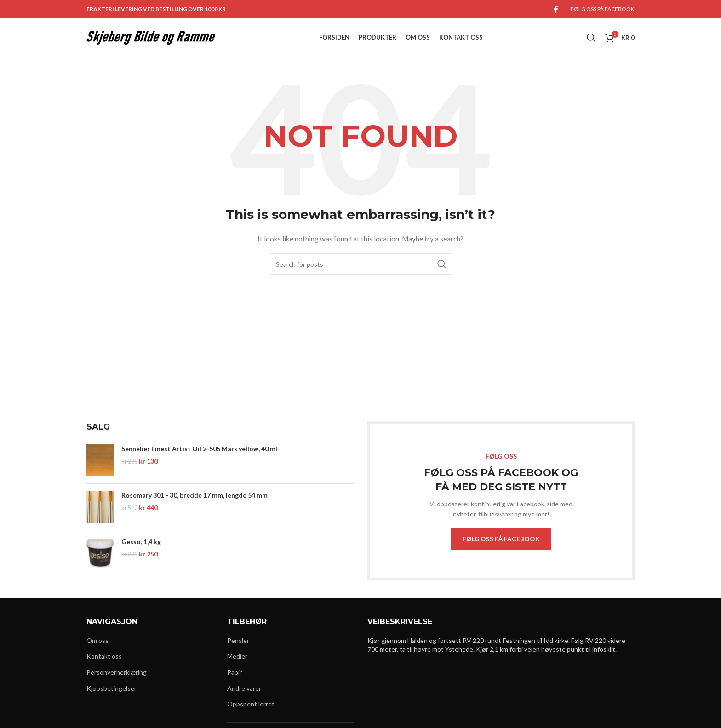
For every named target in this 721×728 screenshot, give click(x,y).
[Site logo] (151, 42)
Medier (237, 665)
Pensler (238, 650)
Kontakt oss (104, 665)
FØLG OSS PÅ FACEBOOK (501, 547)
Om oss (97, 650)
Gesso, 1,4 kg (141, 550)
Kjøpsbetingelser (112, 697)
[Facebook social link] (556, 10)
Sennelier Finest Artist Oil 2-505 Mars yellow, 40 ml (199, 457)
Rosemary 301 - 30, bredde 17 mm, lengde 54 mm (195, 503)
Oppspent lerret (251, 713)
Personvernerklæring (117, 681)
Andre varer (244, 697)
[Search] (591, 42)
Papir (235, 681)
